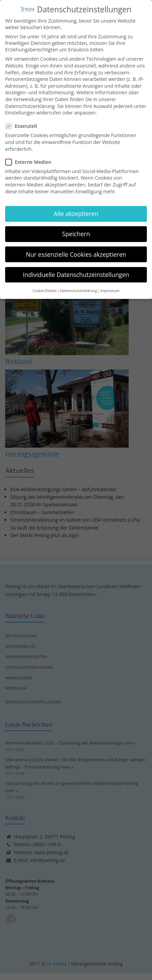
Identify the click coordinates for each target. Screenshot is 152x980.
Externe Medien (30, 157)
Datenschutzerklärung (30, 101)
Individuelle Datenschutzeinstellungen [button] (76, 269)
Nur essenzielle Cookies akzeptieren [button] (76, 249)
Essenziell (23, 121)
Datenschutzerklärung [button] (79, 286)
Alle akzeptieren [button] (76, 209)
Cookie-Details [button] (45, 286)
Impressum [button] (110, 286)
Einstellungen (20, 108)
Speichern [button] (76, 229)
